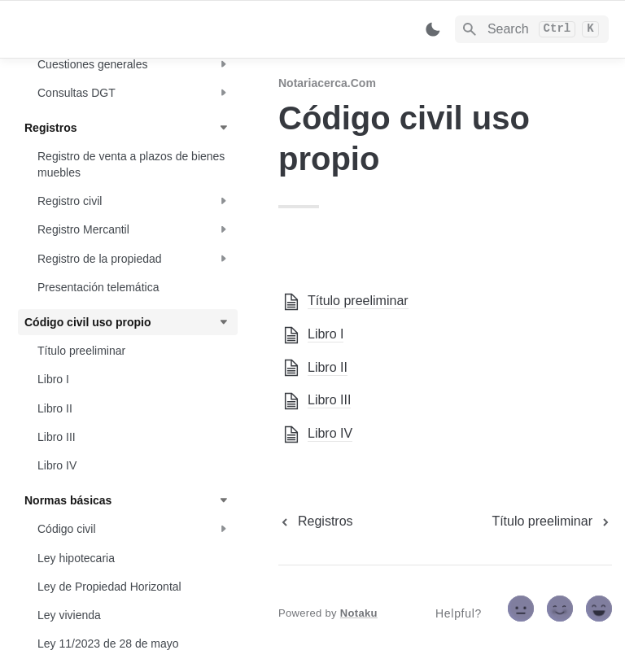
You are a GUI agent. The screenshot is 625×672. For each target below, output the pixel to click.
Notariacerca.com (327, 83)
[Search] (532, 29)
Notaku (359, 613)
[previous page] (316, 521)
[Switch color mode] (433, 29)
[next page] (552, 521)
